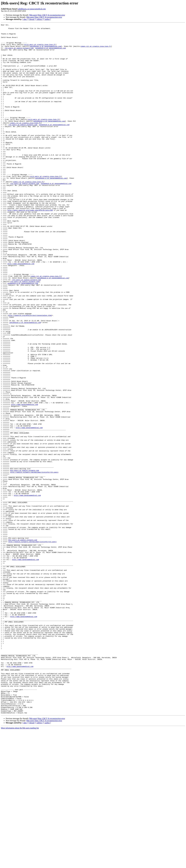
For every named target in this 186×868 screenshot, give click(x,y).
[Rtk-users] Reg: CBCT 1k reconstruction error (47, 15)
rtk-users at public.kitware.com (19, 53)
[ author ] (47, 19)
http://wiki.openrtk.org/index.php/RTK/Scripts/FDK (30, 248)
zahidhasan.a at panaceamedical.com (32, 9)
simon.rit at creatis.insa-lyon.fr (96, 51)
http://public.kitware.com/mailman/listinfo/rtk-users (34, 562)
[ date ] (25, 19)
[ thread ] (32, 19)
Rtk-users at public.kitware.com (25, 560)
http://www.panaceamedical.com (21, 312)
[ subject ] (40, 19)
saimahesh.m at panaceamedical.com (50, 53)
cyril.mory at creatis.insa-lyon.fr (40, 49)
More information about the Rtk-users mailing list (20, 866)
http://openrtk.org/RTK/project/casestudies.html (30, 374)
